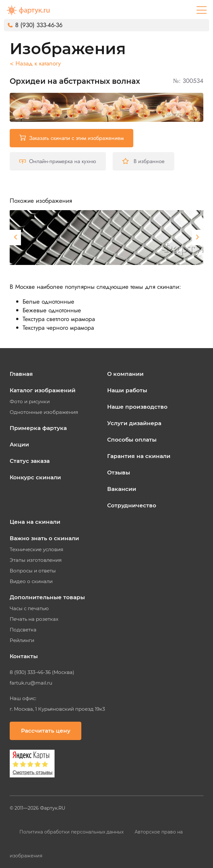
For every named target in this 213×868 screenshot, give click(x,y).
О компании (125, 374)
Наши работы (127, 390)
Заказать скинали (71, 138)
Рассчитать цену (46, 731)
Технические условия (36, 550)
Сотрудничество (132, 505)
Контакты (24, 656)
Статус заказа (30, 461)
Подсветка (23, 630)
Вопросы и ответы (33, 571)
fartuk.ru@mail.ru (31, 683)
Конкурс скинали (35, 477)
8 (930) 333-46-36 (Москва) (42, 672)
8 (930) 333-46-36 (39, 25)
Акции (19, 444)
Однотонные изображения (44, 412)
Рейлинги (22, 640)
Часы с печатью (29, 609)
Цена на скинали (35, 522)
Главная (21, 374)
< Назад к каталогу (35, 63)
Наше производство (137, 407)
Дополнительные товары (47, 597)
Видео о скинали (31, 581)
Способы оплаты (132, 440)
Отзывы (119, 473)
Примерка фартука (38, 428)
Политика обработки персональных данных (72, 832)
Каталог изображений (43, 390)
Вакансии (122, 489)
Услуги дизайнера (134, 423)
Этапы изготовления (36, 560)
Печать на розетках (34, 619)
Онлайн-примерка (58, 161)
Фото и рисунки (30, 402)
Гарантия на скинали (139, 456)
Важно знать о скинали (44, 538)
